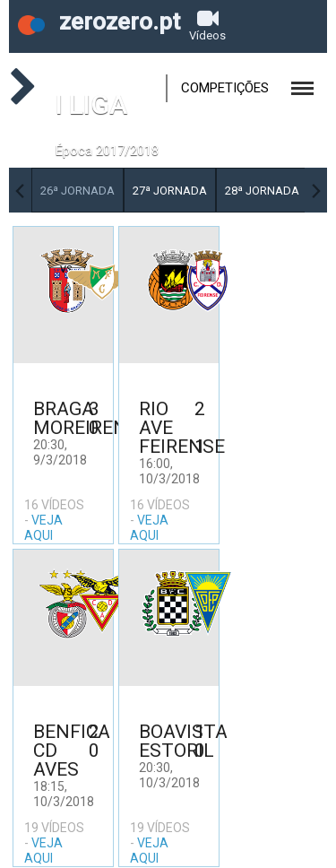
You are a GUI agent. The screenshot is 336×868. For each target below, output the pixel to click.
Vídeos (207, 25)
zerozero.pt (99, 22)
